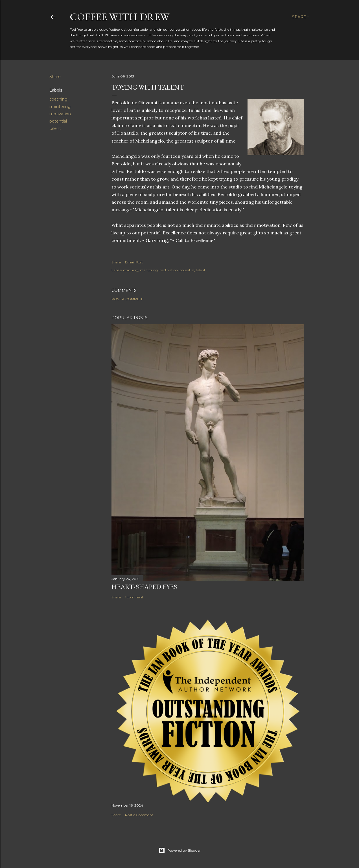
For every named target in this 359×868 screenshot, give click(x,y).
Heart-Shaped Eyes (144, 587)
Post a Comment (128, 299)
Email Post (134, 262)
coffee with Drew (120, 17)
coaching (58, 99)
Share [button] (55, 77)
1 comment (134, 597)
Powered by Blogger (179, 851)
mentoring (60, 106)
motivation (60, 114)
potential (58, 121)
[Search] (301, 17)
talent (55, 128)
